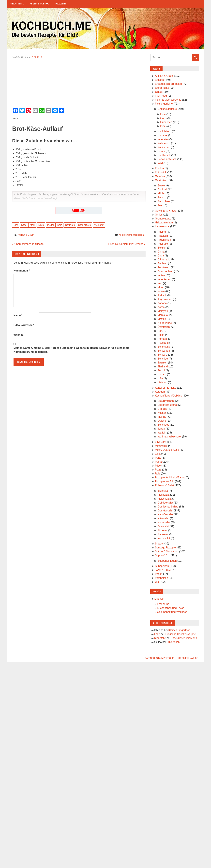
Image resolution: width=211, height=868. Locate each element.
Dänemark (164, 260)
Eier (16, 225)
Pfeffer (51, 225)
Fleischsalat (165, 499)
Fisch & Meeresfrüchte (168, 100)
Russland (163, 343)
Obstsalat (163, 526)
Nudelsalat (164, 522)
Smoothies (164, 201)
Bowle (161, 186)
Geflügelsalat (165, 503)
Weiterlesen (79, 211)
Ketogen (160, 392)
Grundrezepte (163, 219)
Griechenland (165, 271)
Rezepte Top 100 (40, 4)
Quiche (162, 421)
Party (158, 458)
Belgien (162, 248)
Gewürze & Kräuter (166, 211)
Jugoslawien (165, 299)
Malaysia (163, 311)
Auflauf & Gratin (26, 235)
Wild (160, 163)
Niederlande (165, 323)
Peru (160, 331)
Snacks (159, 544)
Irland (161, 287)
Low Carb (161, 442)
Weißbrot (99, 225)
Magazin (61, 4)
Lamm (161, 151)
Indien (161, 275)
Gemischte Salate (168, 507)
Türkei (161, 371)
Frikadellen (173, 642)
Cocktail (162, 190)
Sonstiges (163, 425)
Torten (161, 429)
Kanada (162, 303)
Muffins (162, 417)
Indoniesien (164, 279)
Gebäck (162, 409)
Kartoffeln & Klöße (166, 388)
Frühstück (161, 172)
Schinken (70, 225)
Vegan (159, 574)
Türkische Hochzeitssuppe (180, 634)
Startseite (17, 4)
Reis (158, 474)
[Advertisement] (79, 82)
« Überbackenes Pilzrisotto (28, 244)
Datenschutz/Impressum (159, 658)
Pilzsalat (163, 530)
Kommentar (22, 271)
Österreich (164, 327)
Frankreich (164, 267)
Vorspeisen (161, 578)
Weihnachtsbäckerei (169, 437)
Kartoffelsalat (165, 515)
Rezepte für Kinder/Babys (170, 478)
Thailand (163, 367)
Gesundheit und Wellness (172, 612)
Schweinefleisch (167, 159)
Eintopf (159, 92)
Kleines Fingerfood (179, 630)
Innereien (163, 139)
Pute (163, 126)
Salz (60, 225)
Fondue (159, 168)
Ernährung (163, 604)
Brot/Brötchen (166, 401)
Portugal (163, 339)
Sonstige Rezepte (165, 548)
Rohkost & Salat (164, 485)
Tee (160, 205)
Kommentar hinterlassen (131, 235)
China (161, 252)
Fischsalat (164, 495)
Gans (163, 118)
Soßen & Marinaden (167, 552)
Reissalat (163, 534)
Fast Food (161, 96)
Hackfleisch (164, 131)
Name (18, 315)
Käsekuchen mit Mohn (184, 638)
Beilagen (160, 80)
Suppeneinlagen (167, 561)
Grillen (159, 215)
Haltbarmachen (164, 223)
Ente (163, 114)
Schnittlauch (84, 225)
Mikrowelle (161, 446)
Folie (157, 634)
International (162, 226)
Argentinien (164, 240)
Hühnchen (166, 122)
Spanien (162, 363)
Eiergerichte (162, 88)
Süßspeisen (162, 566)
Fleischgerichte (164, 104)
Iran (160, 283)
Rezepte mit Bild (165, 481)
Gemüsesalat (165, 511)
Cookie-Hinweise (188, 658)
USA (160, 378)
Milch (41, 225)
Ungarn (162, 374)
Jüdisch (162, 295)
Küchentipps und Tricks (171, 608)
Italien (161, 291)
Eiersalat (163, 491)
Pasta (158, 462)
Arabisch (163, 236)
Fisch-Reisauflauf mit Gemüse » (127, 244)
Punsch (162, 197)
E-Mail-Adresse (24, 325)
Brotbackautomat (168, 405)
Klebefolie (160, 638)
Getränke (160, 180)
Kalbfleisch (164, 143)
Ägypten (162, 232)
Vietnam (162, 382)
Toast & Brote (163, 570)
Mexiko (162, 319)
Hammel (163, 135)
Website (19, 335)
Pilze (158, 466)
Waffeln (162, 433)
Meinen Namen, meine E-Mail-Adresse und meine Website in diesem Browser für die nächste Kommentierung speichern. (71, 350)
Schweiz (163, 355)
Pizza (158, 470)
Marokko (163, 315)
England (162, 263)
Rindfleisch (164, 155)
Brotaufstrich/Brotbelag (168, 84)
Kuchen (162, 413)
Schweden (164, 351)
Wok (158, 582)
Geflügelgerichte (167, 109)
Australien (163, 244)
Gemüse (160, 176)
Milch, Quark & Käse (167, 450)
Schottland (164, 347)
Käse (24, 225)
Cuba (161, 256)
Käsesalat (163, 518)
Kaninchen (164, 147)
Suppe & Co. (162, 555)
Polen (161, 335)
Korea (161, 307)
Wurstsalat (164, 538)
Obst (158, 454)
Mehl (32, 225)
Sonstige (163, 359)
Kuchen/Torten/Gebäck (168, 396)
